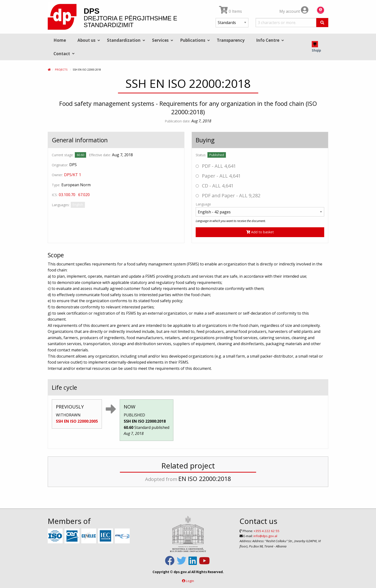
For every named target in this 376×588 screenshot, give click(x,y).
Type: (56, 185)
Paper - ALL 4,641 (218, 176)
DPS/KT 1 (73, 175)
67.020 (84, 195)
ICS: (55, 195)
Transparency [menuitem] (231, 40)
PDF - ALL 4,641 (216, 166)
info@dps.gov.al (265, 536)
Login (190, 581)
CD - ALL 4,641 (215, 186)
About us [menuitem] (86, 40)
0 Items (231, 11)
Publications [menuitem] (193, 40)
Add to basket (260, 232)
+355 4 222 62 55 (267, 531)
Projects (61, 69)
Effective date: (100, 155)
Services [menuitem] (160, 40)
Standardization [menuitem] (124, 40)
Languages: (61, 205)
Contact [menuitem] (62, 54)
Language (203, 204)
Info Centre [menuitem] (268, 40)
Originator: (60, 165)
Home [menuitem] (60, 40)
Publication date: (178, 121)
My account (294, 11)
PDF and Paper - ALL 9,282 (228, 195)
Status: (201, 155)
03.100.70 (67, 195)
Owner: (57, 175)
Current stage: (63, 155)
